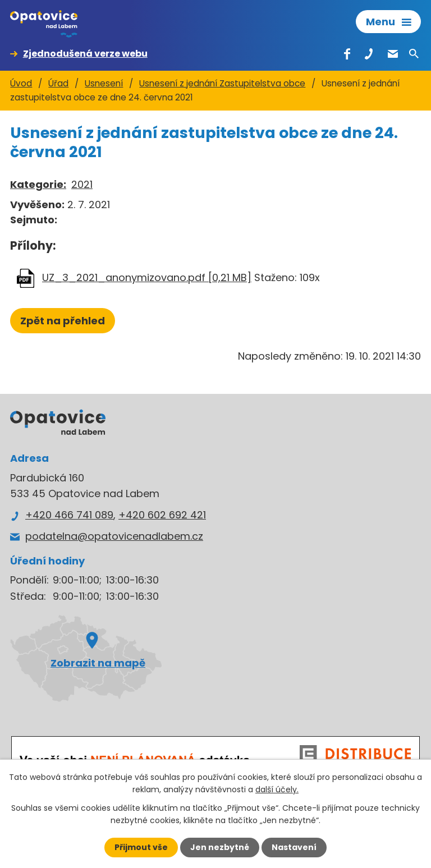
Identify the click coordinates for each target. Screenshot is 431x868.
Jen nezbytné (220, 847)
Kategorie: (38, 184)
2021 (82, 184)
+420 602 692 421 (162, 515)
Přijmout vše (141, 847)
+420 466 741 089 (69, 515)
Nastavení (294, 847)
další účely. (277, 789)
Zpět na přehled (63, 321)
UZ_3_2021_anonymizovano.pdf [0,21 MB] (147, 277)
